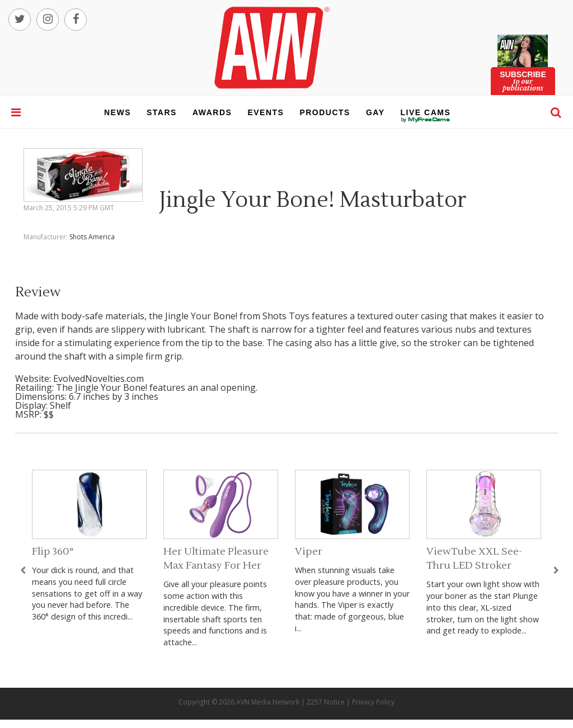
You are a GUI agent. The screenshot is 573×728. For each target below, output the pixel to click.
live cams (426, 120)
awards (212, 112)
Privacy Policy (373, 702)
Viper (309, 552)
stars (162, 112)
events (266, 112)
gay (375, 112)
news (118, 112)
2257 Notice (326, 702)
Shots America (92, 237)
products (325, 112)
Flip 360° (53, 552)
